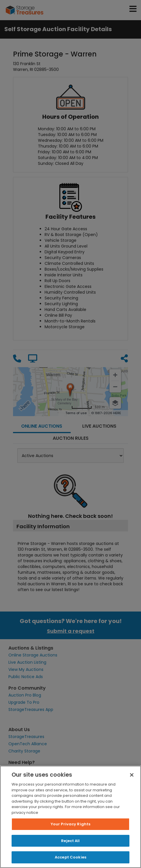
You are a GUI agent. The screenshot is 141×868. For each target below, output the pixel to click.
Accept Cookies (70, 857)
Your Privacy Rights (70, 824)
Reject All (70, 841)
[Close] (132, 775)
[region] (70, 817)
